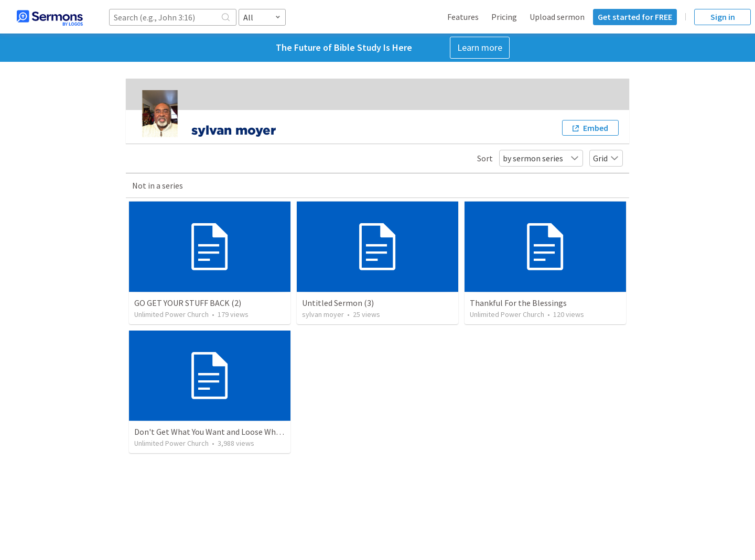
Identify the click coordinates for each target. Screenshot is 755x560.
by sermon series (541, 158)
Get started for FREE (635, 17)
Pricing (504, 17)
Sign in (723, 17)
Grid (606, 158)
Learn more (480, 47)
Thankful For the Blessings (518, 303)
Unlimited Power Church (171, 314)
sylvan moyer (323, 314)
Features (463, 17)
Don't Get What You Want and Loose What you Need (226, 432)
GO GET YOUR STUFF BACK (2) (188, 303)
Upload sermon (557, 17)
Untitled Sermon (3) (338, 303)
